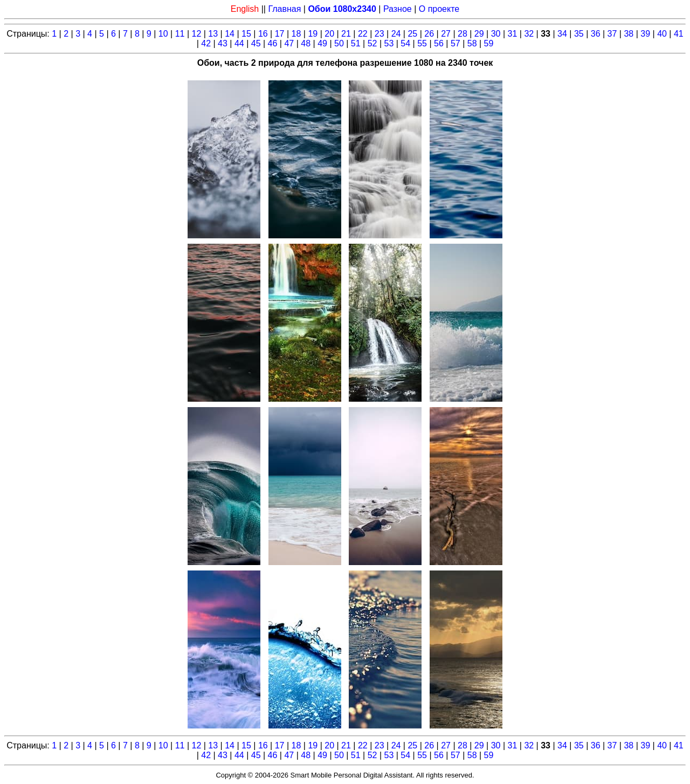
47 (289, 43)
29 (479, 34)
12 (197, 34)
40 (662, 34)
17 (280, 34)
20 (329, 34)
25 (412, 34)
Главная (284, 9)
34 (562, 34)
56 (439, 43)
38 (629, 34)
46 (273, 43)
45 (256, 43)
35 (579, 34)
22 (363, 34)
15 (246, 34)
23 (379, 34)
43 (223, 43)
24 (396, 34)
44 (239, 43)
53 (389, 43)
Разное (398, 9)
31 (513, 34)
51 (356, 43)
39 (645, 34)
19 (313, 34)
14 (230, 34)
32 (529, 34)
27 (446, 34)
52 (372, 43)
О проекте (439, 9)
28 (463, 34)
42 (206, 43)
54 (405, 43)
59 (489, 43)
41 (679, 34)
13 (213, 34)
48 (306, 43)
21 (346, 34)
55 (422, 43)
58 (472, 43)
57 (456, 43)
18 (296, 34)
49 (322, 43)
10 (163, 34)
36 (596, 34)
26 (429, 34)
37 (612, 34)
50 (339, 43)
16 (263, 34)
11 (180, 34)
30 (496, 34)
